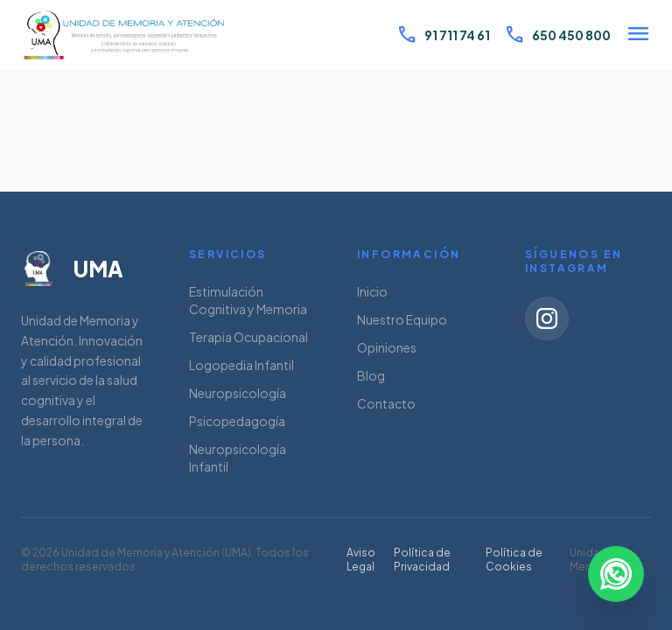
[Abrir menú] (638, 35)
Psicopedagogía (237, 421)
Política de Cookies (514, 560)
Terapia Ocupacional (248, 337)
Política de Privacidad (422, 560)
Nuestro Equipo (402, 319)
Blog (371, 375)
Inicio (372, 291)
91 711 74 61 (443, 35)
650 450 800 (557, 35)
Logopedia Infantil (241, 365)
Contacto (386, 403)
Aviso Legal (361, 560)
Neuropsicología (238, 393)
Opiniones (387, 347)
